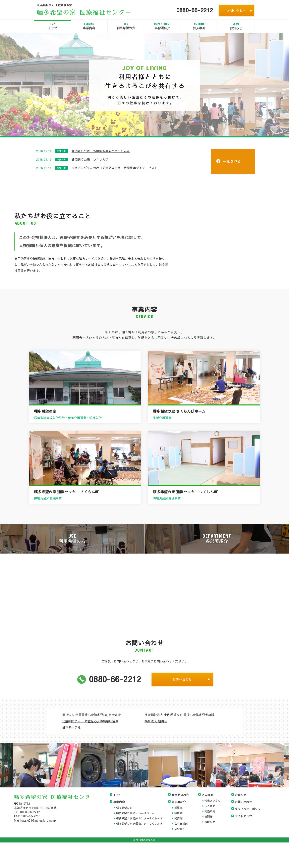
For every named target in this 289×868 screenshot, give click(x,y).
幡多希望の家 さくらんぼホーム (135, 838)
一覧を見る (232, 161)
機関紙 (209, 842)
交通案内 (210, 837)
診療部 (178, 838)
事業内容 (89, 26)
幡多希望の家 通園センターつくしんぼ (139, 849)
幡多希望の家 (124, 833)
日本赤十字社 (71, 753)
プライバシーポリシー (249, 834)
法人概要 (199, 26)
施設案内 (180, 854)
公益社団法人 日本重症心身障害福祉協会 (90, 746)
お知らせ (236, 26)
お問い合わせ (236, 10)
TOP (117, 820)
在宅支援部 (181, 849)
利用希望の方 (126, 26)
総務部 (178, 844)
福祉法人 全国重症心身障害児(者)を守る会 (91, 740)
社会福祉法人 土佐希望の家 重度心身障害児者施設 (179, 740)
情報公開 (210, 847)
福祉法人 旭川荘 (156, 746)
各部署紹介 (163, 26)
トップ (52, 26)
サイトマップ (243, 841)
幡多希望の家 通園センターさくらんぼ (139, 844)
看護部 (178, 833)
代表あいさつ (213, 826)
